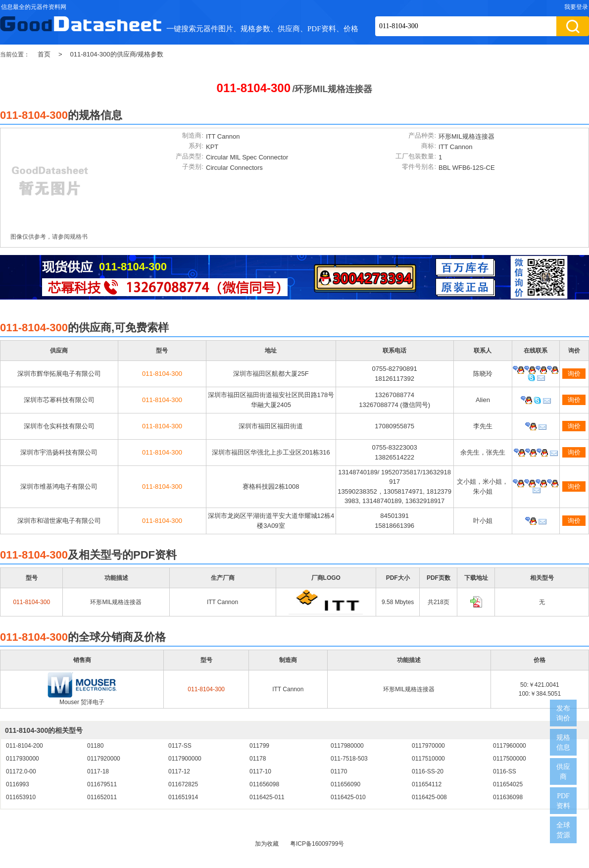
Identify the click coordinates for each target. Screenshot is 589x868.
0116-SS (505, 771)
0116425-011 (267, 797)
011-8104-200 (25, 746)
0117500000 (510, 759)
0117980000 (347, 746)
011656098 (264, 784)
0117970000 (428, 746)
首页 (44, 54)
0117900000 (185, 759)
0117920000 (104, 759)
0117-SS (180, 746)
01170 (339, 771)
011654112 (427, 784)
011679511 (102, 784)
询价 (574, 374)
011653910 (21, 797)
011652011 (102, 797)
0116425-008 (429, 797)
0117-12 (179, 771)
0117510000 (428, 759)
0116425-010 (348, 797)
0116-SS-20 (428, 771)
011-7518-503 (349, 759)
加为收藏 (267, 844)
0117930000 (23, 759)
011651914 (183, 797)
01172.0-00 (21, 771)
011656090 (345, 784)
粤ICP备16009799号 (317, 844)
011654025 (508, 784)
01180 (95, 746)
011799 (259, 746)
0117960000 (510, 746)
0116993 (18, 784)
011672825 (183, 784)
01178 (258, 759)
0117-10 (260, 771)
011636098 (508, 797)
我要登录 (576, 7)
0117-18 (98, 771)
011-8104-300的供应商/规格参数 (117, 54)
